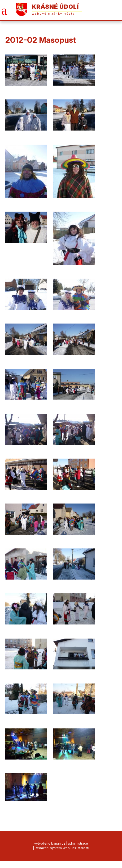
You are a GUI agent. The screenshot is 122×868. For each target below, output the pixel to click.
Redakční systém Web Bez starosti (62, 848)
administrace (78, 843)
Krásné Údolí (55, 7)
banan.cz (58, 843)
